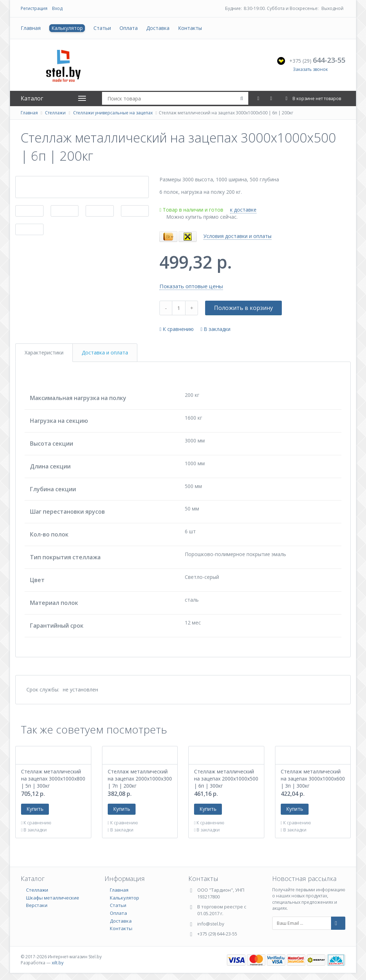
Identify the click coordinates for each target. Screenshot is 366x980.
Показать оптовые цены (191, 286)
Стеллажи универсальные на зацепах (113, 113)
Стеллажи (55, 113)
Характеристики (44, 352)
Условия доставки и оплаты (237, 236)
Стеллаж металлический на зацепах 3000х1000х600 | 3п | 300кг (313, 779)
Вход (57, 8)
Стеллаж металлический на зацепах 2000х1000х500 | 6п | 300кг (226, 779)
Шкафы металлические (53, 898)
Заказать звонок (310, 69)
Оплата (129, 28)
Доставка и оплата (105, 352)
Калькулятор (67, 28)
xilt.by (58, 963)
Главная (31, 28)
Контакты (190, 28)
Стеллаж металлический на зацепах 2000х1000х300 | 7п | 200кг (140, 779)
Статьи (102, 28)
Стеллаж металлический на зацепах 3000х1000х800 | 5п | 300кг (53, 779)
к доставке (243, 210)
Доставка (158, 28)
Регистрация (34, 8)
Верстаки (37, 905)
